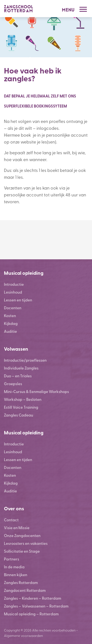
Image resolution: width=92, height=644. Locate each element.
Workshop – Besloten (23, 399)
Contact (11, 520)
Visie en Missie (17, 528)
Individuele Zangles (21, 368)
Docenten (13, 308)
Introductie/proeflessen (25, 360)
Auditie (10, 331)
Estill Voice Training (21, 407)
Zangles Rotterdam (21, 582)
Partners (12, 559)
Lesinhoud (13, 292)
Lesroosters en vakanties (26, 543)
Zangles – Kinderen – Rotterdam (33, 598)
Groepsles (13, 384)
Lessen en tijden (18, 300)
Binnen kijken (16, 575)
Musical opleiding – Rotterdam (31, 614)
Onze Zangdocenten (22, 535)
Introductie (14, 284)
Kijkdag (11, 323)
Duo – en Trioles (18, 376)
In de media (14, 567)
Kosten (10, 316)
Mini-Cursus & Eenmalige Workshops (36, 391)
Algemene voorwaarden (23, 635)
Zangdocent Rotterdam (25, 590)
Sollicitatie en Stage (22, 551)
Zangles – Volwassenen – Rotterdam (36, 606)
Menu (68, 10)
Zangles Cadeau (19, 415)
